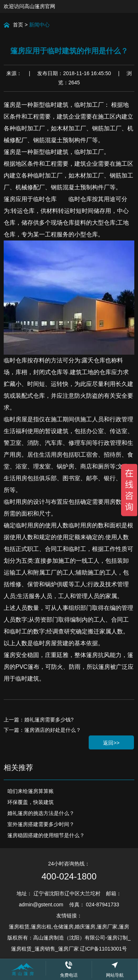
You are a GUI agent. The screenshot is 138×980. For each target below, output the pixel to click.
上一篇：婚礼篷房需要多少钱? (39, 720)
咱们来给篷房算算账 (31, 791)
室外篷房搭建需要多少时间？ (41, 824)
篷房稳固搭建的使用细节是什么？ (46, 835)
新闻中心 (39, 25)
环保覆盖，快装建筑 (31, 802)
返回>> (111, 743)
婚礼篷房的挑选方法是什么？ (41, 813)
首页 (18, 25)
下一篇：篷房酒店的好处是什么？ (42, 730)
